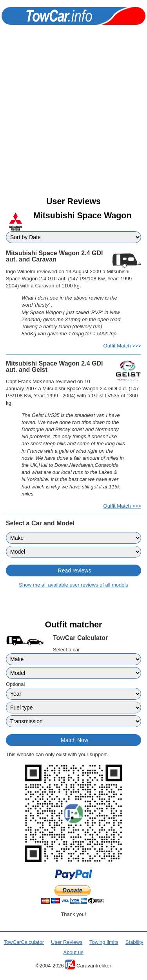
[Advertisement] (73, 118)
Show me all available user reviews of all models (73, 585)
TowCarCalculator (24, 942)
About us (73, 952)
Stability (134, 942)
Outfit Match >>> (122, 346)
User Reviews (67, 942)
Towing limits (104, 942)
